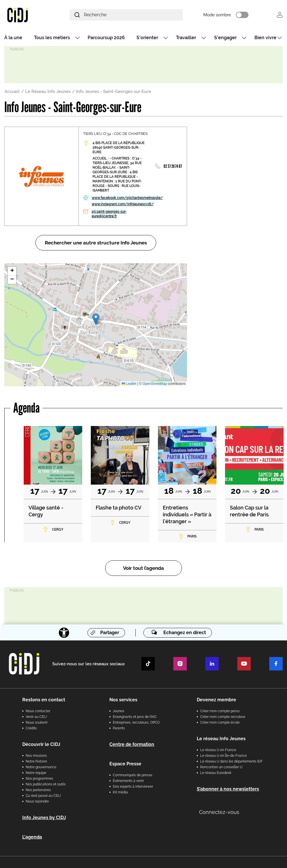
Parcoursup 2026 (106, 38)
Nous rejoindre (37, 801)
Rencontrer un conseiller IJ (221, 767)
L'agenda (32, 837)
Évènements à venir (128, 781)
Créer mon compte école (220, 722)
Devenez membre (216, 700)
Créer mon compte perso (220, 711)
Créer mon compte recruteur (223, 717)
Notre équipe (36, 773)
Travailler (186, 38)
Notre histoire (36, 761)
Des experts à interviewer (133, 787)
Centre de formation (132, 744)
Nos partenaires (38, 790)
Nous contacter (38, 711)
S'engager (225, 38)
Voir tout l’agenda (143, 568)
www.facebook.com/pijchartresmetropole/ (127, 198)
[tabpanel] (53, 484)
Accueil (12, 91)
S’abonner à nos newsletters (228, 789)
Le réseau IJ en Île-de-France (223, 756)
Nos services (123, 700)
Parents (119, 728)
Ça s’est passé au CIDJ (43, 796)
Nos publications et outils (46, 784)
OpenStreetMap (155, 384)
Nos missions (36, 756)
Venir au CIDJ (36, 717)
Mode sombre (217, 15)
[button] (96, 319)
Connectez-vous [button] (219, 812)
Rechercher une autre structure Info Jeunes (96, 243)
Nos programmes (39, 779)
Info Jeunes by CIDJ (44, 818)
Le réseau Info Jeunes (221, 739)
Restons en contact (44, 700)
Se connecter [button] (280, 15)
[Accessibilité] (64, 633)
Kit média (120, 792)
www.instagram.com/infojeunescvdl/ (123, 204)
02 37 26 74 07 (173, 166)
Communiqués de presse (133, 775)
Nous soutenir (37, 722)
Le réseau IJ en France (218, 750)
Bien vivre (265, 38)
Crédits (31, 728)
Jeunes (119, 711)
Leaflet (129, 384)
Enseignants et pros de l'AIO (135, 717)
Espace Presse (125, 764)
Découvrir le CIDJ (41, 744)
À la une (13, 38)
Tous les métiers (52, 38)
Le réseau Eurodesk (216, 773)
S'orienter (147, 38)
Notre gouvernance (41, 767)
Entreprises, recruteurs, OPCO (136, 722)
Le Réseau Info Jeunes (48, 91)
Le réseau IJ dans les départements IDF (231, 761)
